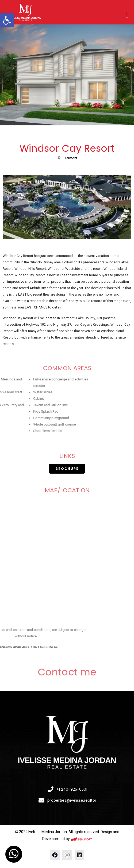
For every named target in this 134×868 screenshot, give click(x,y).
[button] (7, 20)
